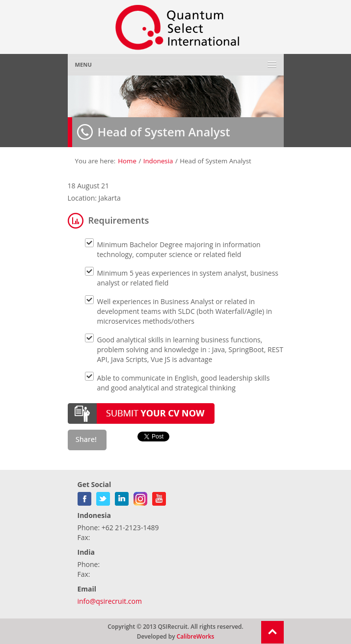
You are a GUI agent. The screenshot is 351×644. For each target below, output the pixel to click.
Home (127, 161)
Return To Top (272, 632)
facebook (84, 497)
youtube (159, 497)
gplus (140, 497)
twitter (103, 497)
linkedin (122, 497)
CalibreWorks (196, 636)
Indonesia (158, 161)
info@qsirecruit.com (110, 601)
